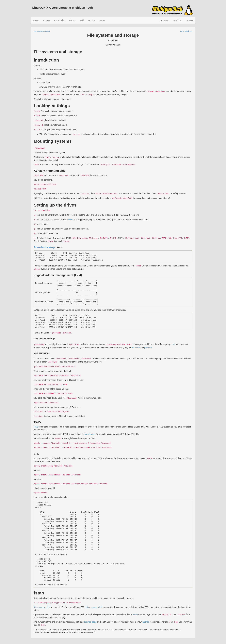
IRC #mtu (164, 20)
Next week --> (186, 31)
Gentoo (146, 622)
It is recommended (42, 607)
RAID (36, 427)
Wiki (82, 20)
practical (148, 347)
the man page (90, 622)
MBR (70, 220)
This (173, 344)
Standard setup (44, 247)
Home (36, 20)
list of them (90, 434)
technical (136, 347)
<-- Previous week (42, 31)
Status (102, 20)
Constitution (60, 20)
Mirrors (72, 20)
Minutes (46, 20)
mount (136, 614)
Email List (177, 20)
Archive (91, 20)
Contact (189, 20)
